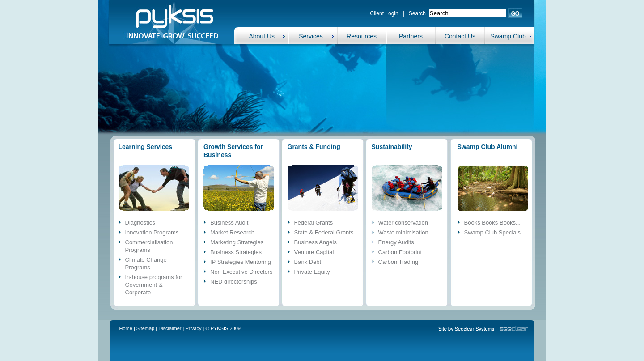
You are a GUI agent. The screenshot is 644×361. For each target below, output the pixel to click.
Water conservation (403, 223)
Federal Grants (314, 223)
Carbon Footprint (400, 252)
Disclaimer (170, 328)
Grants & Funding (314, 147)
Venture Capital (314, 252)
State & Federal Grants (324, 232)
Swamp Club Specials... (495, 232)
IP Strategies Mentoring (241, 262)
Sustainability (392, 147)
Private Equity (312, 272)
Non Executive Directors (241, 272)
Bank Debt (308, 262)
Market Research (232, 232)
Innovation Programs (152, 232)
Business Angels (316, 242)
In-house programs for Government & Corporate (154, 285)
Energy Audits (396, 242)
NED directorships (234, 282)
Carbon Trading (398, 262)
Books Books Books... (492, 223)
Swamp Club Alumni (488, 147)
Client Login (384, 13)
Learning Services (146, 147)
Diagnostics (140, 223)
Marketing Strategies (237, 242)
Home (126, 328)
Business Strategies (236, 252)
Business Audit (229, 223)
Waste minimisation (403, 232)
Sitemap (145, 328)
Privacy (194, 328)
